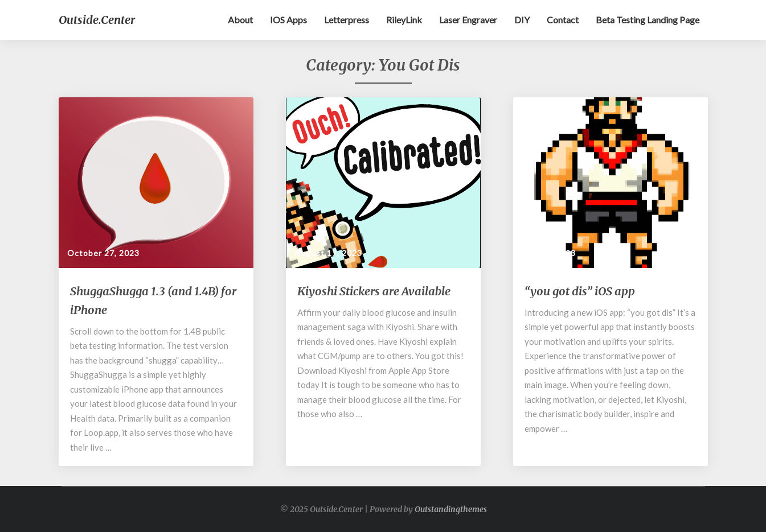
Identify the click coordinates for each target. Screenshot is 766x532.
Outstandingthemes (451, 509)
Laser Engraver (468, 20)
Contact (563, 20)
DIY (522, 20)
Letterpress (347, 20)
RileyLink (404, 20)
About (240, 20)
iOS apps (288, 20)
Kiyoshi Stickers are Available (374, 291)
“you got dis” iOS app (580, 291)
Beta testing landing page (648, 20)
